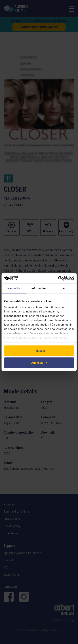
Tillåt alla (39, 351)
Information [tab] (39, 288)
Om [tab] (64, 288)
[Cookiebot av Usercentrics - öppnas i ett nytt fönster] (58, 278)
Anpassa (39, 362)
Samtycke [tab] (14, 288)
